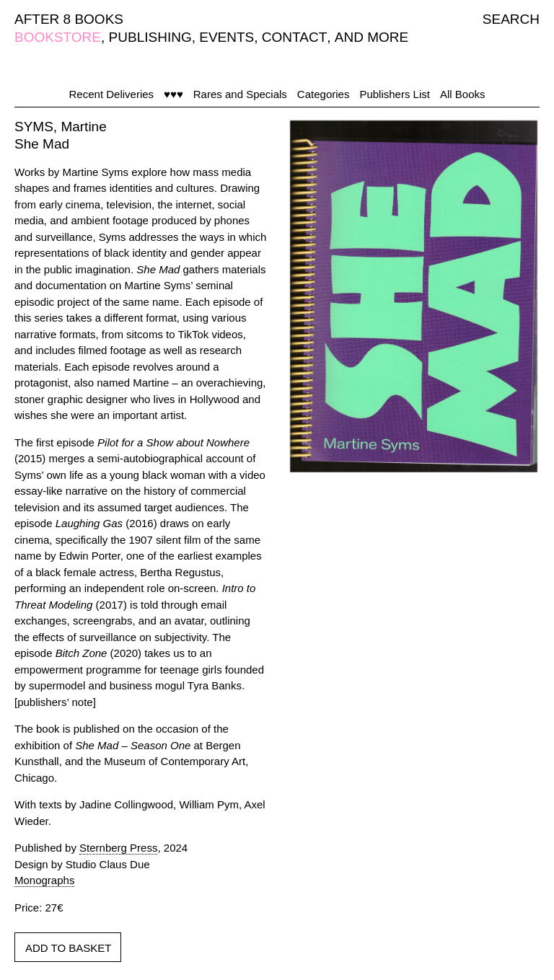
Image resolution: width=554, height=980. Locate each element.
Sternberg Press (118, 848)
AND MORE (371, 37)
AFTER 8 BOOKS (69, 19)
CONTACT (294, 37)
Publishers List (395, 94)
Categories (324, 94)
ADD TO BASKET (68, 948)
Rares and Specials (240, 94)
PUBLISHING (150, 37)
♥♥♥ (173, 94)
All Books (463, 94)
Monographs (44, 880)
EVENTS (227, 37)
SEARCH (511, 19)
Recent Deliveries (112, 94)
